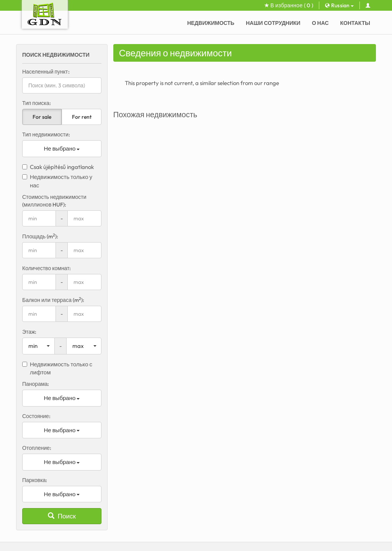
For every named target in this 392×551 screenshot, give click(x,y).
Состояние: (36, 416)
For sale (42, 117)
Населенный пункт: (46, 72)
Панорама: (36, 384)
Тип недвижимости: (46, 134)
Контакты (355, 23)
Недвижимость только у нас (57, 181)
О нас (320, 23)
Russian (339, 5)
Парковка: (35, 480)
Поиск (62, 516)
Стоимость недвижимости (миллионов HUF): (54, 201)
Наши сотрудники (273, 23)
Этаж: (29, 332)
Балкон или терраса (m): (53, 300)
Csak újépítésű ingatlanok (58, 167)
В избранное (289, 5)
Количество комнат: (47, 268)
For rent (82, 117)
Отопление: (37, 448)
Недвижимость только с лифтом (57, 368)
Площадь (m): (40, 236)
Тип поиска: (37, 103)
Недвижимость (211, 23)
